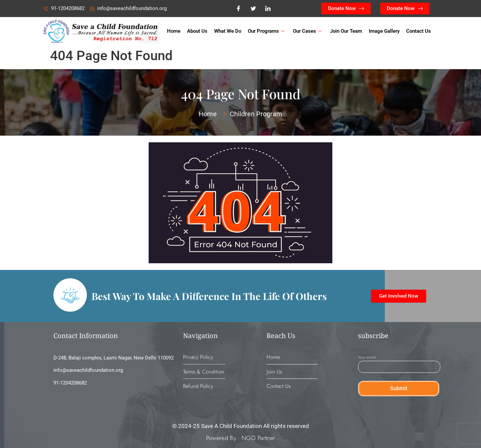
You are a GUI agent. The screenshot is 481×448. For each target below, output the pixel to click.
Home (174, 31)
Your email (399, 362)
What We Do (228, 31)
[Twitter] (253, 9)
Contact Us (419, 31)
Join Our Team (346, 31)
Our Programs (267, 31)
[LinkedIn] (268, 9)
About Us (197, 31)
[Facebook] (238, 9)
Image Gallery (384, 31)
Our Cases (308, 31)
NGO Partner (258, 438)
